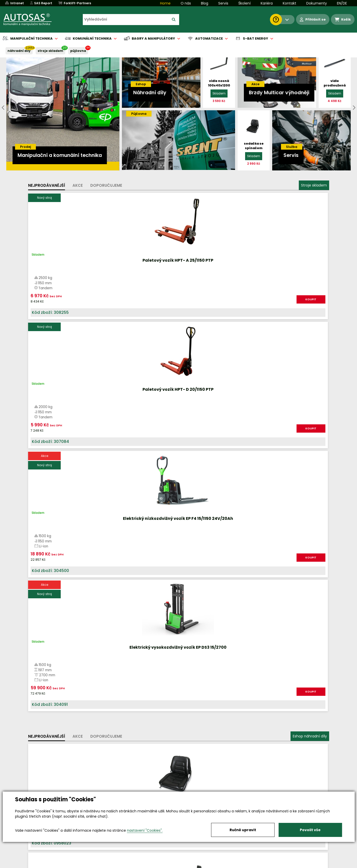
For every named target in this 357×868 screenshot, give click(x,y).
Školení (244, 3)
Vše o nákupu (46, 864)
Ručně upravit (243, 830)
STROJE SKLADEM (50, 51)
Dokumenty (317, 3)
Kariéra (267, 3)
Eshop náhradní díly (310, 349)
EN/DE (342, 3)
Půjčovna (188, 864)
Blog (205, 3)
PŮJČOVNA (78, 51)
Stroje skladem (314, 185)
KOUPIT (85, 305)
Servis (223, 3)
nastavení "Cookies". (145, 830)
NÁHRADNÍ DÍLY (19, 51)
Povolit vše (310, 830)
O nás (186, 3)
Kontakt (290, 3)
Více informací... (272, 565)
